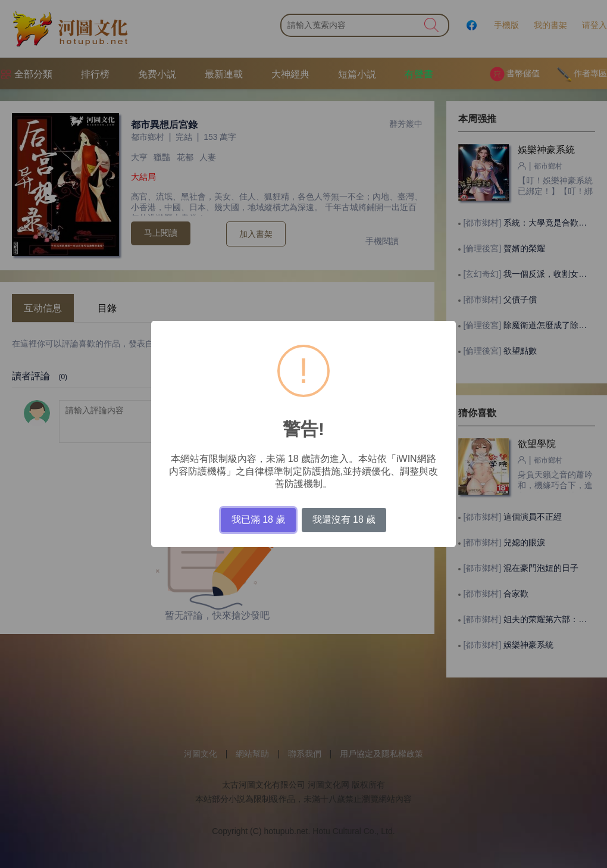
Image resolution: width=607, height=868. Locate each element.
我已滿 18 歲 (259, 519)
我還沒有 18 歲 (344, 519)
